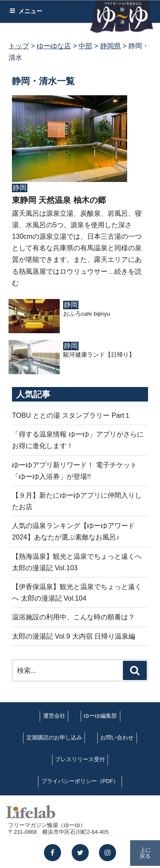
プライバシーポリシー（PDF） (80, 781)
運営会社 (54, 716)
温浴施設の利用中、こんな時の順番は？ (73, 617)
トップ (19, 46)
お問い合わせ (117, 738)
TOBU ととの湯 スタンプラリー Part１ (71, 415)
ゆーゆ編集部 (100, 716)
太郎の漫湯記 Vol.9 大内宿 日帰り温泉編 (74, 636)
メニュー (26, 11)
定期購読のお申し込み (54, 738)
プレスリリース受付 (80, 759)
